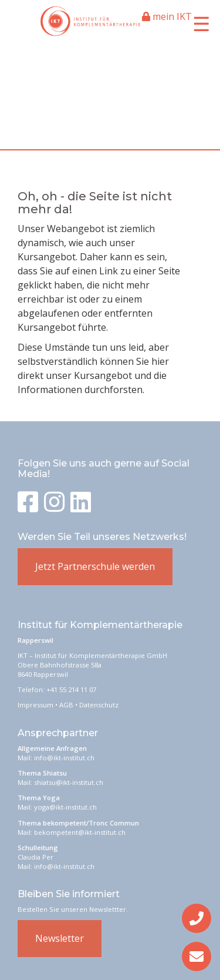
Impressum (35, 705)
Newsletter (60, 938)
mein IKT (167, 16)
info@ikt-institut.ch (64, 758)
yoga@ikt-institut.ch (65, 807)
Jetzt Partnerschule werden (95, 566)
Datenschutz (99, 705)
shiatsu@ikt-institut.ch (69, 782)
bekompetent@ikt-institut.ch (80, 832)
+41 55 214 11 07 (71, 689)
